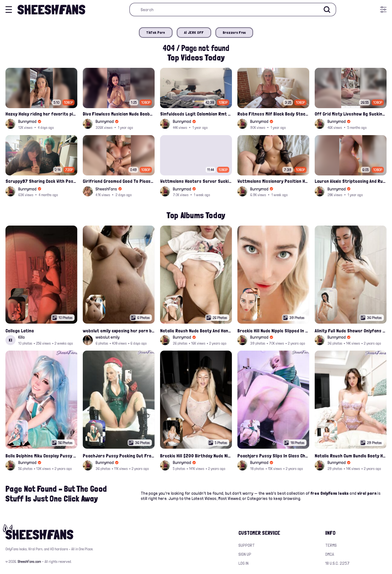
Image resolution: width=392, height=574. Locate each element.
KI (10, 340)
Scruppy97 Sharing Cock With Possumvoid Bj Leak (41, 181)
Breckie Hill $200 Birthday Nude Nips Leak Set (196, 456)
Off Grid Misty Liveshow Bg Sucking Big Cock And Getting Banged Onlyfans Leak (351, 114)
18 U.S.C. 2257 (337, 563)
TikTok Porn (156, 32)
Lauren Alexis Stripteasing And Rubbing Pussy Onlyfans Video (351, 181)
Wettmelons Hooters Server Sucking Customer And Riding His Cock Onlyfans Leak (196, 181)
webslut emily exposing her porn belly (119, 331)
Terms (331, 545)
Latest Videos (204, 498)
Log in (244, 563)
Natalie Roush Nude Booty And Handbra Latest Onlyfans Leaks (196, 331)
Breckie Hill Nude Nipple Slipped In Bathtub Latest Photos (273, 331)
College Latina (20, 331)
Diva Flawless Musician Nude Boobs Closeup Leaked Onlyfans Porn (119, 114)
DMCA (330, 554)
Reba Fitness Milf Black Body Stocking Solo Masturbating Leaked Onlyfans (273, 114)
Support (247, 545)
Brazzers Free (234, 32)
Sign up (245, 554)
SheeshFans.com (29, 561)
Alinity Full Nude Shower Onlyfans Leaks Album (351, 331)
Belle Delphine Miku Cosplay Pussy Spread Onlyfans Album (41, 456)
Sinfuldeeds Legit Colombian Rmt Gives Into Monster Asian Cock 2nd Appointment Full (196, 114)
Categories (257, 498)
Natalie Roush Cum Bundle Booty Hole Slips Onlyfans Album (351, 456)
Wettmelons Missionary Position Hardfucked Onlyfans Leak (273, 181)
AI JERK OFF (194, 32)
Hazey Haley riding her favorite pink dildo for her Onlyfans (41, 114)
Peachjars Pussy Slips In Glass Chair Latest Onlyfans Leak (273, 456)
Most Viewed (229, 498)
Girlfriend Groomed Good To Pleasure (119, 181)
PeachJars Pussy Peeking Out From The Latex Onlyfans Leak (119, 456)
